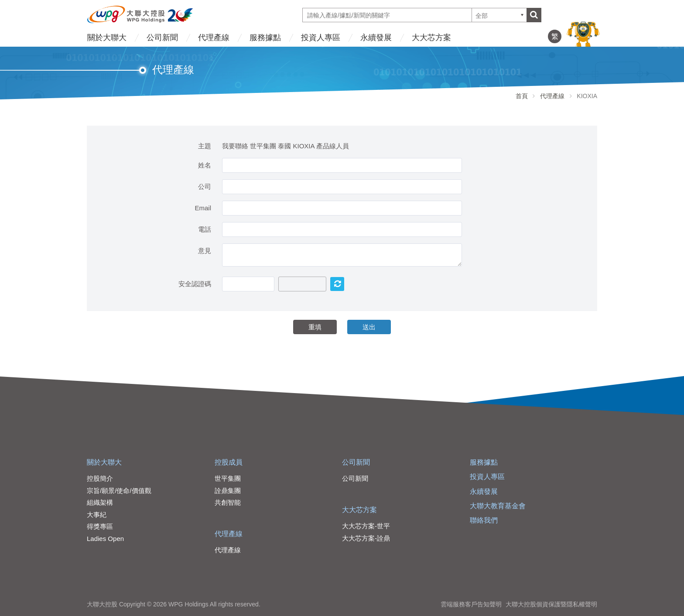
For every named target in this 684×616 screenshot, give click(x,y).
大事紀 (97, 515)
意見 (205, 251)
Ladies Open (105, 539)
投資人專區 (321, 38)
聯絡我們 (484, 520)
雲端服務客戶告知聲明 (471, 604)
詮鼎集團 (228, 491)
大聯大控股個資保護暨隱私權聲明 (551, 604)
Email (203, 208)
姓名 (205, 165)
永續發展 (376, 38)
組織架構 (100, 502)
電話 (205, 229)
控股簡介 (100, 478)
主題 (205, 146)
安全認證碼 (195, 284)
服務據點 (265, 38)
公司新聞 (162, 38)
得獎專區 (100, 526)
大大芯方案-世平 (366, 526)
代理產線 (214, 38)
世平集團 (228, 478)
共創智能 (228, 502)
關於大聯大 (107, 38)
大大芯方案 (431, 38)
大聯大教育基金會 (498, 506)
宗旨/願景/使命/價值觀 (119, 491)
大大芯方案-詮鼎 (366, 538)
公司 (205, 187)
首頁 (522, 96)
